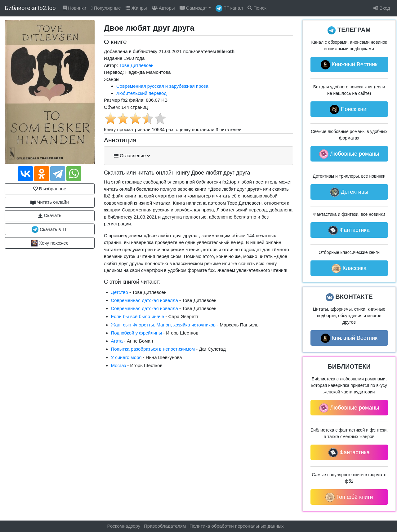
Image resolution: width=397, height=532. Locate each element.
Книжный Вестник (349, 65)
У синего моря (126, 357)
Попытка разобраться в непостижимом (153, 349)
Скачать (49, 215)
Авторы (163, 8)
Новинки (74, 8)
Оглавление (132, 156)
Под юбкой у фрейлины (136, 333)
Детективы (349, 192)
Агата (117, 341)
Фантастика (349, 230)
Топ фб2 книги (349, 497)
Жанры (136, 8)
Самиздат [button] (193, 8)
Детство (120, 292)
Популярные (106, 8)
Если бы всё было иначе (138, 316)
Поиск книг (349, 109)
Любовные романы (349, 154)
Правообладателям (165, 526)
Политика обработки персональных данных (236, 526)
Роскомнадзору (124, 526)
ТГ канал (229, 8)
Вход (382, 8)
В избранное (50, 189)
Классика (349, 268)
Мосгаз (119, 365)
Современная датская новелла (145, 300)
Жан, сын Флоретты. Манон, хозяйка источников (163, 325)
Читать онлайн (50, 202)
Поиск (257, 8)
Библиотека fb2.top (30, 8)
